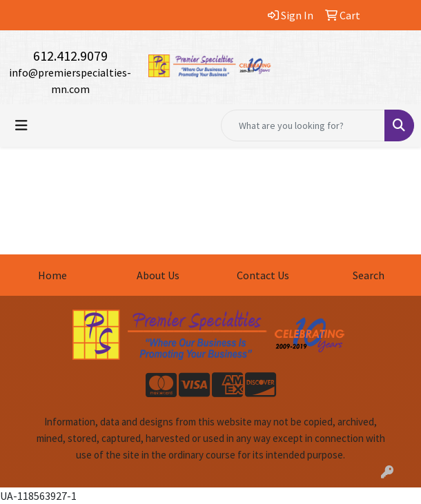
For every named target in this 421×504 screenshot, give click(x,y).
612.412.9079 (70, 56)
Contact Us (263, 275)
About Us (158, 275)
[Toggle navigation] (21, 125)
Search (369, 275)
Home (52, 275)
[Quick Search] (303, 125)
